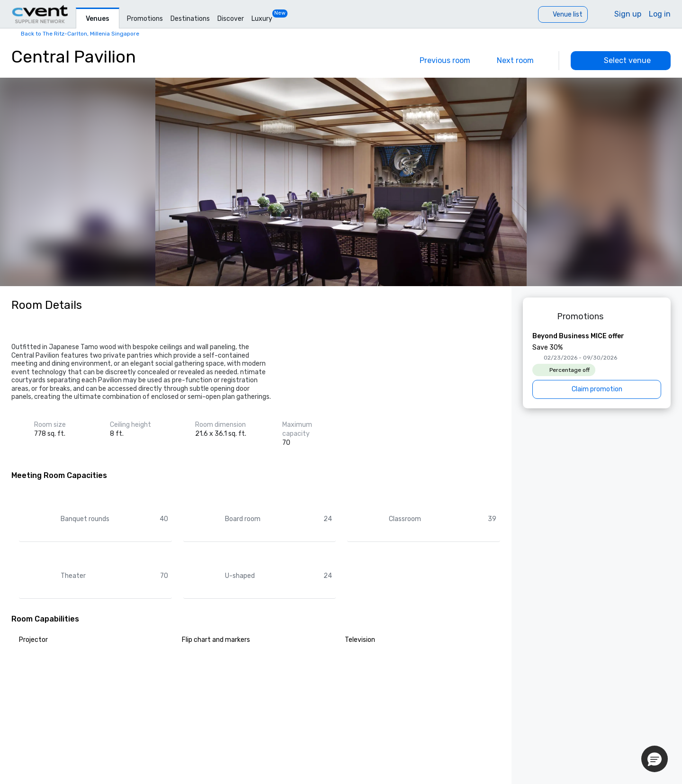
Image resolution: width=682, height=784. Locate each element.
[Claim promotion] (597, 389)
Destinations (190, 19)
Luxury (262, 19)
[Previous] (438, 61)
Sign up (628, 14)
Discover (231, 19)
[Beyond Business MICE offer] (597, 365)
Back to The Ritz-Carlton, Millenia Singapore (80, 34)
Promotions (145, 19)
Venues (98, 19)
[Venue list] (563, 14)
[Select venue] (621, 61)
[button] (655, 759)
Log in (660, 14)
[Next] (522, 61)
